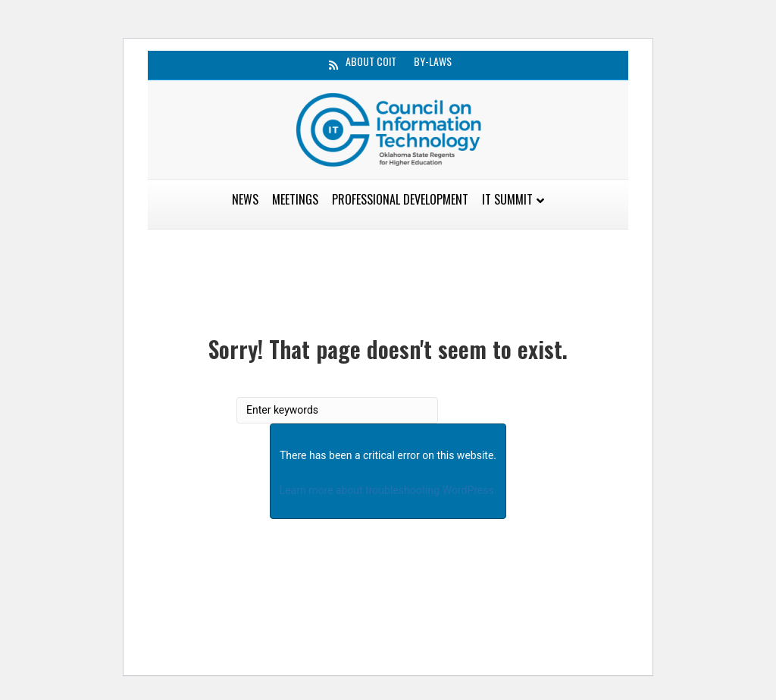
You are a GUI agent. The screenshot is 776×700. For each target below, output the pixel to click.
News (245, 199)
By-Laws (433, 61)
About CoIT (371, 61)
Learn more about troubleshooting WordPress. (388, 490)
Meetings (295, 199)
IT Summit (507, 199)
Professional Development (400, 199)
